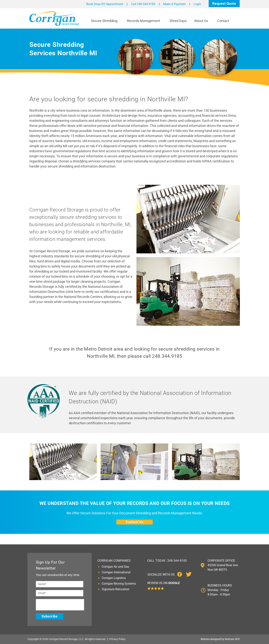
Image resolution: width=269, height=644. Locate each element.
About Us (202, 21)
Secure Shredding (105, 21)
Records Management (144, 21)
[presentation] (60, 605)
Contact (224, 21)
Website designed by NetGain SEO (220, 639)
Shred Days (178, 21)
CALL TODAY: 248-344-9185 (167, 561)
